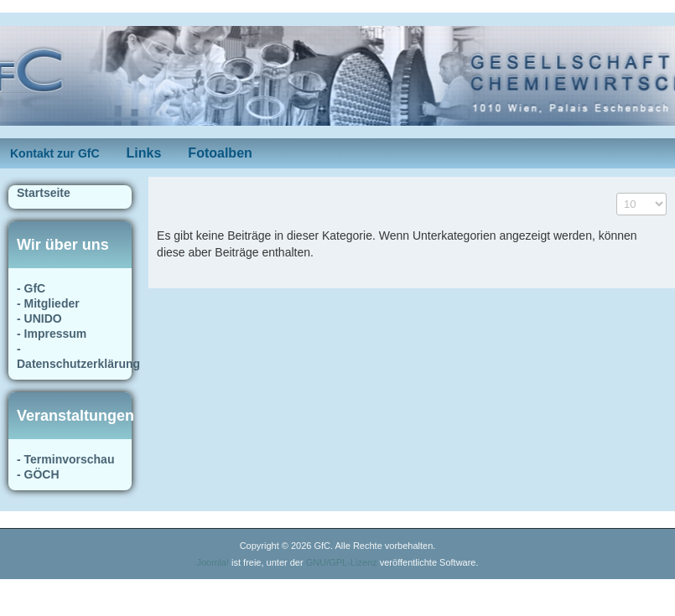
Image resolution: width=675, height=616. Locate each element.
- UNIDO (39, 318)
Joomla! (213, 562)
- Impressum (52, 334)
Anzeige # (617, 193)
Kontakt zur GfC (55, 153)
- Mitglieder (48, 303)
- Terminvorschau (65, 459)
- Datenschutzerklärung (70, 356)
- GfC (31, 288)
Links (144, 153)
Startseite (44, 193)
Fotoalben (220, 153)
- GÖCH (38, 474)
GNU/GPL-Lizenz (342, 562)
